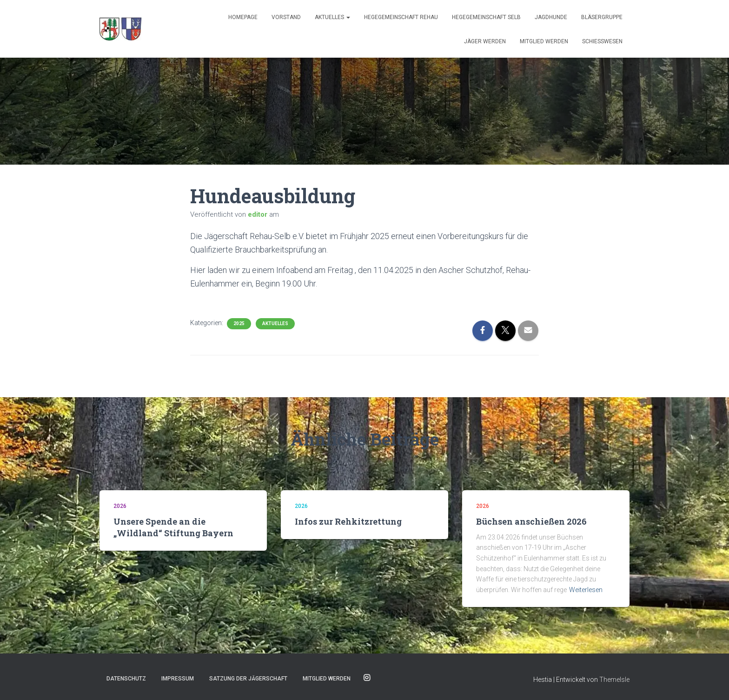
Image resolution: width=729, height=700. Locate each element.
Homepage (243, 17)
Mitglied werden (544, 41)
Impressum (178, 679)
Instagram (367, 678)
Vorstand (286, 17)
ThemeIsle (614, 680)
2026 (120, 506)
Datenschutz (126, 679)
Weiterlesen (586, 590)
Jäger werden (485, 41)
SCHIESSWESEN (602, 41)
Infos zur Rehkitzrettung (348, 521)
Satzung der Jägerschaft (248, 679)
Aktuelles (332, 17)
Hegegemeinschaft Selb (486, 17)
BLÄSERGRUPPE (602, 17)
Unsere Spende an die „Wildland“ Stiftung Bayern (173, 527)
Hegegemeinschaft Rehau (401, 17)
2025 (239, 323)
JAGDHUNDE (551, 17)
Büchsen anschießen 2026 (531, 521)
